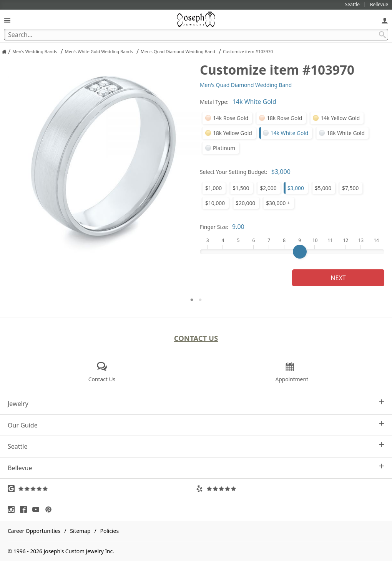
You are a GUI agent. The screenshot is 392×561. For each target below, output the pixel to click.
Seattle (196, 446)
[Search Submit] (382, 35)
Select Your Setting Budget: (234, 172)
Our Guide (196, 425)
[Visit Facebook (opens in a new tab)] (25, 509)
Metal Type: (214, 102)
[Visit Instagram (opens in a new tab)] (13, 509)
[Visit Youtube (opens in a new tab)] (38, 509)
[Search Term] (196, 35)
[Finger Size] (292, 252)
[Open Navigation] (7, 20)
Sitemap (80, 531)
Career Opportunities (34, 531)
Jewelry (196, 403)
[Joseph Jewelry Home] (4, 52)
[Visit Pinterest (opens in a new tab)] (50, 509)
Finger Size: (214, 227)
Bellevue (196, 468)
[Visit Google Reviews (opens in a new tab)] (102, 489)
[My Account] (385, 20)
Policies (110, 531)
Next (338, 278)
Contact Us (196, 338)
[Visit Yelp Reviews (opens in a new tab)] (290, 489)
